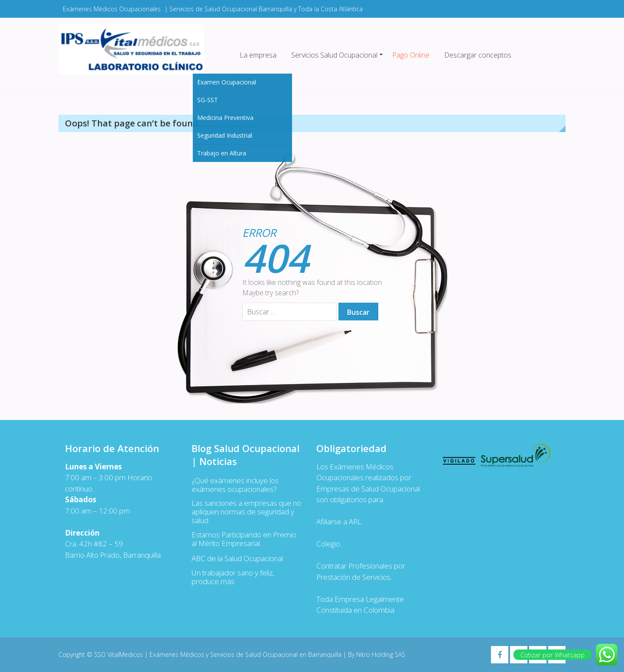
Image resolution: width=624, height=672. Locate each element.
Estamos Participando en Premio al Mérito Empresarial (244, 539)
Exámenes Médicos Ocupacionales (112, 9)
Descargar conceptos (478, 55)
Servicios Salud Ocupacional (334, 55)
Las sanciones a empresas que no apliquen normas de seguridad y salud (246, 512)
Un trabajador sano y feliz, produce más (233, 577)
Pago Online (411, 55)
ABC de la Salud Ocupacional (237, 559)
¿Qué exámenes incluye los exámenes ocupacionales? (235, 485)
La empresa (258, 55)
